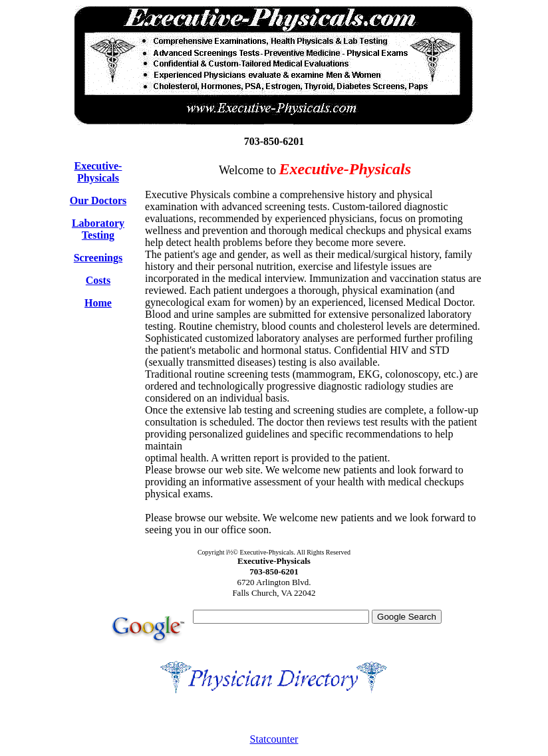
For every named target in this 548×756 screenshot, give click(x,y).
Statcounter (274, 739)
